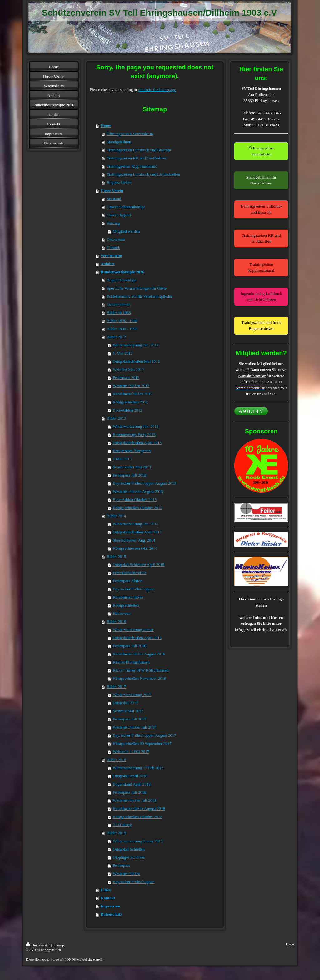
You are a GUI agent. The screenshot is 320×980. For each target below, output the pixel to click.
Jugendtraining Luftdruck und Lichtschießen (261, 297)
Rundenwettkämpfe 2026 (122, 272)
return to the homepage (157, 90)
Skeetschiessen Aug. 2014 (134, 540)
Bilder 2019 (117, 833)
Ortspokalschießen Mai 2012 (136, 361)
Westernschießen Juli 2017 (135, 727)
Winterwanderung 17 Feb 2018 (138, 768)
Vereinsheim (111, 256)
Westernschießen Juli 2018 (135, 800)
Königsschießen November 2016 (139, 678)
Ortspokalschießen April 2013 (137, 443)
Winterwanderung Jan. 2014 (136, 524)
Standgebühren (119, 142)
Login (290, 944)
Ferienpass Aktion (127, 581)
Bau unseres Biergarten (132, 451)
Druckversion (38, 945)
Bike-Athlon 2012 (127, 410)
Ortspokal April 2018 (130, 776)
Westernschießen (127, 874)
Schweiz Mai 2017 (128, 711)
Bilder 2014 (117, 516)
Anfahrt (108, 264)
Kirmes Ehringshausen (131, 662)
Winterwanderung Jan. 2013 (136, 426)
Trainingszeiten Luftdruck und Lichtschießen (144, 174)
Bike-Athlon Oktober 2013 (135, 500)
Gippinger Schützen (129, 857)
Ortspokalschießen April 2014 (137, 532)
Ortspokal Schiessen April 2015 (139, 565)
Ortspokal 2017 (125, 703)
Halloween (122, 613)
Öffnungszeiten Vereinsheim (130, 134)
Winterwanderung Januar (133, 630)
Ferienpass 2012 (126, 378)
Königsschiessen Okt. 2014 (135, 548)
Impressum (110, 906)
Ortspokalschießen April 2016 (137, 638)
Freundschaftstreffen (130, 573)
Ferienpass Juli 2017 (130, 719)
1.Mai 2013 (122, 459)
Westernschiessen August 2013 (138, 491)
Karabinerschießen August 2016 (139, 654)
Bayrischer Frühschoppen (134, 589)
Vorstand (114, 199)
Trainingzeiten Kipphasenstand (132, 166)
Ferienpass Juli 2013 (130, 475)
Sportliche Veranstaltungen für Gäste (137, 288)
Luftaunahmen (119, 304)
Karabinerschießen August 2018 (139, 808)
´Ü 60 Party (122, 825)
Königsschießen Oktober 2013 (137, 508)
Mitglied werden (126, 231)
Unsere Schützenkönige (126, 207)
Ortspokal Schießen (129, 849)
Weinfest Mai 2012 (128, 369)
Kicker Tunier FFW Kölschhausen (141, 670)
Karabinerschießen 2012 (133, 394)
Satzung (113, 223)
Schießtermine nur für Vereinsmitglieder (140, 296)
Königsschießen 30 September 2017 (142, 743)
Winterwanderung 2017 (132, 695)
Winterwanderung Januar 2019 (138, 841)
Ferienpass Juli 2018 (130, 792)
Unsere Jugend (119, 215)
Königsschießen (126, 605)
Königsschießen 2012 (130, 402)
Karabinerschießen (128, 597)
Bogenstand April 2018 (132, 784)
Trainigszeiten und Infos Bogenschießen (261, 326)
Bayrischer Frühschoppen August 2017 (145, 735)
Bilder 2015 (117, 556)
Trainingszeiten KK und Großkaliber (137, 158)
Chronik (114, 248)
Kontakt (108, 898)
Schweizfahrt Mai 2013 (132, 467)
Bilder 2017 (117, 687)
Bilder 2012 (117, 337)
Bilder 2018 (117, 760)
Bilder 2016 (117, 621)
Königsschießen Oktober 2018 (137, 817)
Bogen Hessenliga (122, 280)
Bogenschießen (119, 182)
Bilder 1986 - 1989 (122, 321)
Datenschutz (111, 914)
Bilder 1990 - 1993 (122, 329)
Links (106, 890)
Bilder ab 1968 (119, 313)
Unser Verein (112, 191)
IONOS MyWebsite (79, 959)
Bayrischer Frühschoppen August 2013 (145, 483)
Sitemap (58, 945)
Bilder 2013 (117, 418)
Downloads (116, 239)
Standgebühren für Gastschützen (261, 180)
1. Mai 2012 (123, 353)
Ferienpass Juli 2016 (130, 646)
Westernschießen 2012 (131, 386)
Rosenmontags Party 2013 (134, 434)
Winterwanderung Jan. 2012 (136, 345)
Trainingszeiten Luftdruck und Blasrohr (139, 150)
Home (106, 126)
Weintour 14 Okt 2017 (131, 752)
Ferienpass (122, 865)
